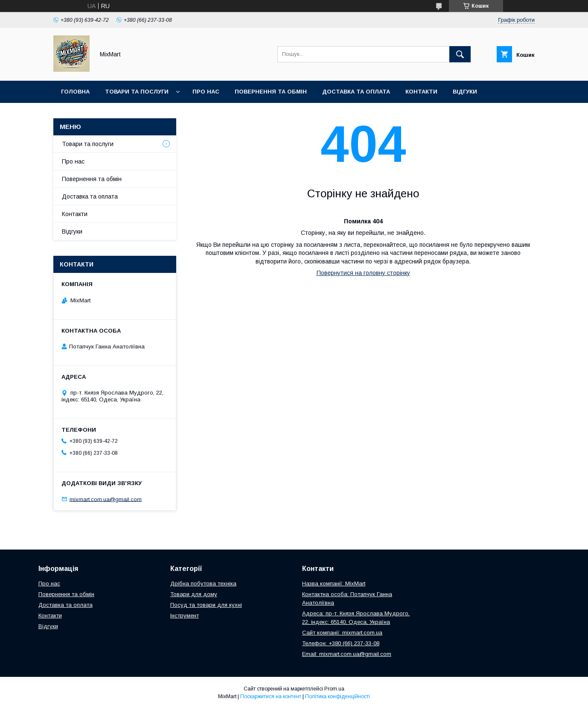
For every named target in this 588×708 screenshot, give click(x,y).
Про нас (206, 92)
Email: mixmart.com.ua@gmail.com (347, 654)
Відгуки (465, 92)
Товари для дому (194, 594)
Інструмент (185, 616)
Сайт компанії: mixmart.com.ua (342, 633)
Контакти (421, 92)
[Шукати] (460, 54)
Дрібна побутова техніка (203, 584)
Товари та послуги (137, 92)
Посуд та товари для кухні (206, 605)
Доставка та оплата (356, 92)
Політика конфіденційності (338, 696)
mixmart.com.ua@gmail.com (106, 499)
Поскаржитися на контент (271, 696)
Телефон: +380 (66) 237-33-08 (341, 643)
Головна (75, 92)
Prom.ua (334, 689)
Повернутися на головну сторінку (363, 273)
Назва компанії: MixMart (334, 584)
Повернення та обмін (271, 92)
